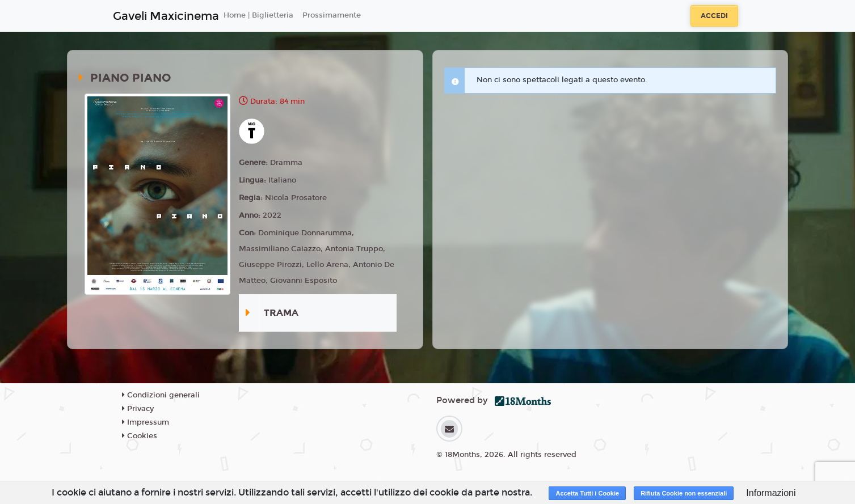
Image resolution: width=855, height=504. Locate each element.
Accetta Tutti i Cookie (587, 493)
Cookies (140, 436)
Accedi (714, 16)
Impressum (146, 422)
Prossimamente (332, 15)
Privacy (138, 409)
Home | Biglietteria (258, 15)
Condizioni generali (161, 395)
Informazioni (771, 493)
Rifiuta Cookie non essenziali (684, 493)
